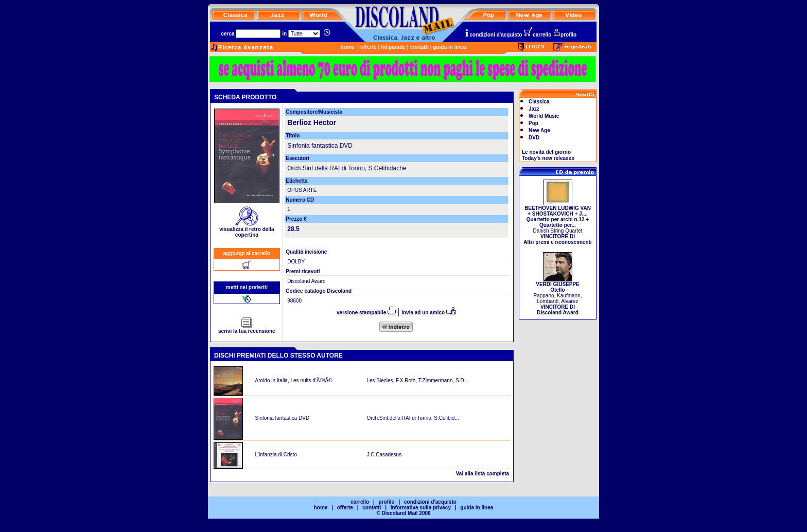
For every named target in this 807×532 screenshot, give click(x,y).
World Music (544, 116)
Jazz (534, 109)
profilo (565, 35)
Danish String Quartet (557, 223)
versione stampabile (366, 313)
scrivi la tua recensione (247, 329)
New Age (539, 130)
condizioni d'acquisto (493, 35)
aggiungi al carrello (247, 253)
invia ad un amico (429, 313)
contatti (419, 47)
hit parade (393, 47)
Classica (539, 102)
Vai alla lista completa (483, 474)
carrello (537, 35)
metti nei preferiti (247, 287)
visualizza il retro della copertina (247, 230)
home (348, 47)
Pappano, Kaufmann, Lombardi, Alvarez (558, 296)
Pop (533, 123)
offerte (368, 47)
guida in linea (450, 47)
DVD (534, 138)
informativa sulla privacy (421, 508)
